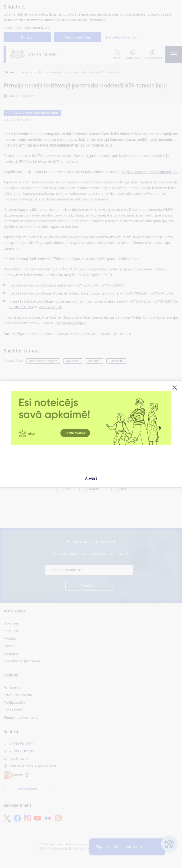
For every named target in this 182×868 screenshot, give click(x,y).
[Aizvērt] (175, 388)
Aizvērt (91, 478)
